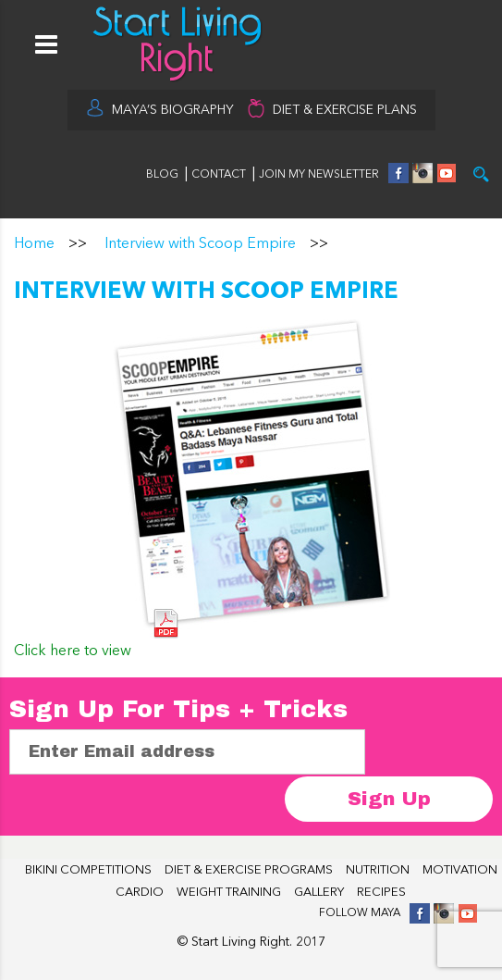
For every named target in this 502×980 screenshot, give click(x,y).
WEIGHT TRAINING (229, 893)
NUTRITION (378, 870)
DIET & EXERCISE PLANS (345, 110)
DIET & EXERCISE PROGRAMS (249, 870)
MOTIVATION (460, 870)
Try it (481, 174)
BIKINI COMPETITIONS (88, 870)
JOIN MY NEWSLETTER (319, 175)
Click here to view (73, 651)
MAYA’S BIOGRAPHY (173, 110)
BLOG (162, 175)
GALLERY (319, 893)
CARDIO (140, 893)
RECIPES (381, 893)
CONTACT (220, 175)
